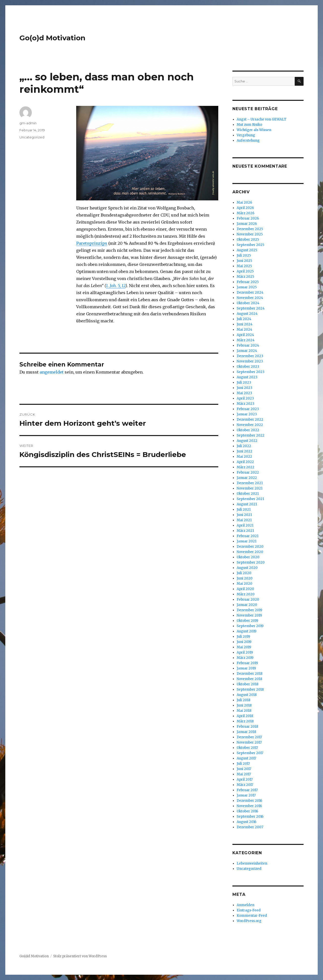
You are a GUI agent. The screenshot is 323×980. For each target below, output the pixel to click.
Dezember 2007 (250, 827)
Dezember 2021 (250, 483)
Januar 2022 (247, 478)
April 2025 (245, 271)
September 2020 (251, 562)
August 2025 (247, 250)
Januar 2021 (247, 541)
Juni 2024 (245, 324)
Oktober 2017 (247, 748)
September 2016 (250, 817)
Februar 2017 (247, 790)
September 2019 (250, 626)
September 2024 (251, 308)
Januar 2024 (247, 351)
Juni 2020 (245, 578)
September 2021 (250, 499)
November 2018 (249, 679)
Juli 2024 (244, 319)
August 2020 (247, 568)
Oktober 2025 (248, 240)
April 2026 (245, 208)
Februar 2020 (248, 600)
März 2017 (245, 785)
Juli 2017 (243, 764)
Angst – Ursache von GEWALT (262, 119)
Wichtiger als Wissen (254, 130)
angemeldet (52, 372)
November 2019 (249, 615)
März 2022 (246, 467)
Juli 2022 (244, 446)
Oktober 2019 (247, 621)
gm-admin (28, 123)
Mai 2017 (244, 774)
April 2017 (245, 779)
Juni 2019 (244, 642)
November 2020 (250, 552)
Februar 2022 (248, 472)
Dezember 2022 (250, 420)
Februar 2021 (248, 536)
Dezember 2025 (250, 229)
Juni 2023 (245, 388)
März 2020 (246, 594)
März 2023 (246, 404)
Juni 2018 (244, 705)
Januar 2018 (246, 732)
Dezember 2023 (250, 356)
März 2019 (245, 658)
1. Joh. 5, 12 (116, 286)
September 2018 (250, 690)
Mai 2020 (245, 584)
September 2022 (251, 435)
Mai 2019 (244, 647)
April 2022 (245, 462)
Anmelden (246, 905)
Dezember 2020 (250, 547)
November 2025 (250, 234)
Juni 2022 (245, 451)
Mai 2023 (244, 393)
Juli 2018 (244, 700)
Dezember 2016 (249, 801)
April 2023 (245, 398)
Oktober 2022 (248, 430)
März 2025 (245, 277)
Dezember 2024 (250, 293)
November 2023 (250, 361)
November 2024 (250, 298)
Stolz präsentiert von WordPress (80, 956)
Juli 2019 (243, 637)
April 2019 (245, 652)
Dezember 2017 (249, 737)
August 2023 (247, 377)
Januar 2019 (246, 668)
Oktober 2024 (248, 303)
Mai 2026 (244, 203)
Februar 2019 (247, 663)
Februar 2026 (248, 218)
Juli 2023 (244, 382)
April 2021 (245, 525)
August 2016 (247, 822)
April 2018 (245, 716)
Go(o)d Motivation (52, 38)
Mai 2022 (244, 457)
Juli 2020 (244, 573)
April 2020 (245, 589)
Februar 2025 (248, 282)
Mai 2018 (244, 711)
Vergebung (246, 135)
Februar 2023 (248, 409)
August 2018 (247, 695)
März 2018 (245, 721)
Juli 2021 (244, 510)
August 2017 (246, 758)
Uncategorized (32, 137)
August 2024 (247, 314)
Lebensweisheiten (252, 863)
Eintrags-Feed (249, 910)
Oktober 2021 (248, 494)
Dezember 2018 (250, 674)
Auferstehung (248, 141)
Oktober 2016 (247, 811)
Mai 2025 (244, 266)
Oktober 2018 (248, 684)
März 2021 (245, 531)
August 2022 (247, 441)
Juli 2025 (244, 255)
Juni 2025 (244, 261)
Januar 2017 (246, 795)
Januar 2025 (247, 287)
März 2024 (246, 340)
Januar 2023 (247, 414)
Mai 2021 (244, 520)
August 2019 (247, 631)
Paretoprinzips (92, 243)
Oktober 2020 (248, 557)
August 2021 (247, 504)
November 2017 (249, 742)
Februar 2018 (247, 727)
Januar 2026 (247, 224)
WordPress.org (249, 921)
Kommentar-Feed (252, 916)
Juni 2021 (244, 515)
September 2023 (251, 372)
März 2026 (246, 213)
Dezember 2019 (249, 610)
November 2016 (249, 806)
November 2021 (250, 488)
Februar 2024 (248, 345)
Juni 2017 (244, 769)
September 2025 (250, 245)
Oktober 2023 (248, 367)
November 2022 (250, 425)
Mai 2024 (245, 330)
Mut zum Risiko (249, 125)
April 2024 (245, 335)
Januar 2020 (247, 605)
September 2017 (250, 753)
